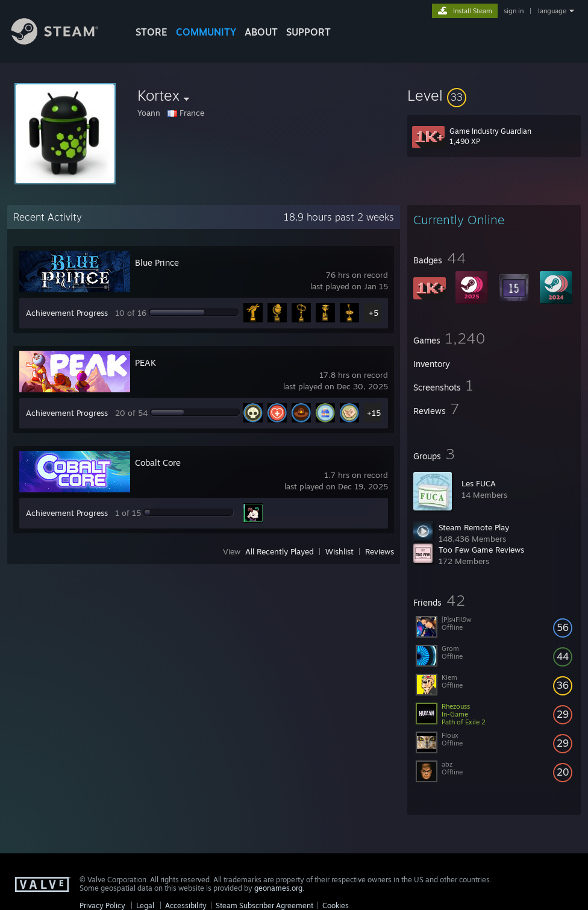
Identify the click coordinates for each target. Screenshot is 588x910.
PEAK (145, 362)
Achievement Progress (67, 313)
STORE (152, 32)
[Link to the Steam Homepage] (64, 41)
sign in (514, 11)
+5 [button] (374, 313)
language (552, 11)
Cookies (336, 905)
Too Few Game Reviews (481, 550)
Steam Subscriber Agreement (264, 905)
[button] (494, 95)
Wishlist (339, 551)
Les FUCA (479, 483)
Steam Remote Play (474, 527)
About (261, 32)
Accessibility (186, 905)
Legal (145, 905)
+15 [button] (374, 413)
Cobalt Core (158, 463)
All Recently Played (280, 551)
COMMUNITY (206, 32)
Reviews (380, 551)
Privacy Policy (102, 905)
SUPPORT (308, 32)
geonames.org (278, 888)
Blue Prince (157, 262)
